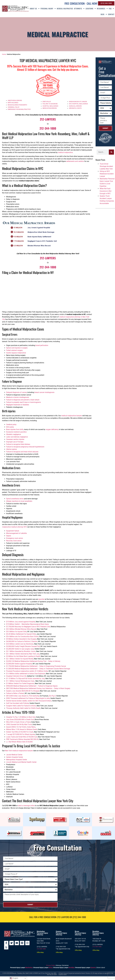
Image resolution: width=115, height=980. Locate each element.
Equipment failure (13, 531)
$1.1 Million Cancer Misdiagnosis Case (20, 681)
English (14, 978)
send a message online (26, 806)
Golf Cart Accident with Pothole (17, 703)
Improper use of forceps (15, 442)
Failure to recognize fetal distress (18, 444)
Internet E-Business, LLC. (87, 973)
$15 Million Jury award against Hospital (21, 622)
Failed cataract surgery (14, 350)
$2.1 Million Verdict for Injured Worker (20, 659)
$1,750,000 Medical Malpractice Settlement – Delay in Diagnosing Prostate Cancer (36, 666)
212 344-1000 (41, 949)
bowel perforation (42, 345)
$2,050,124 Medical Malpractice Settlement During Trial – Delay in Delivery (33, 661)
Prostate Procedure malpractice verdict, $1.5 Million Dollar (27, 671)
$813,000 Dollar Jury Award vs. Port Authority (23, 696)
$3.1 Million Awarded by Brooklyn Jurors (21, 651)
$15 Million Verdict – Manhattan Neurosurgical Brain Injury (27, 624)
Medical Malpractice (65, 9)
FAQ (112, 9)
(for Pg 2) (52, 696)
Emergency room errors (15, 538)
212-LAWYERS (48, 119)
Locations (91, 9)
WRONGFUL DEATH (75, 108)
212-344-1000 (48, 128)
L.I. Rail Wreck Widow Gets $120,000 (19, 742)
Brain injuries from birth (15, 429)
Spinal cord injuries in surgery (17, 348)
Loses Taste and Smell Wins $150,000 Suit (22, 737)
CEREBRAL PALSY (14, 107)
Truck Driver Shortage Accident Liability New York (106, 166)
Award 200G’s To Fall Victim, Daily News (21, 727)
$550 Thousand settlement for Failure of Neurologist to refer (28, 698)
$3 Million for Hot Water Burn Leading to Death (23, 656)
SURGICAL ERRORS (75, 106)
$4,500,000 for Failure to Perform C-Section (22, 641)
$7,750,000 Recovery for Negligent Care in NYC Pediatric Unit (28, 627)
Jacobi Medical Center (14, 755)
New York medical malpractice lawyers (19, 751)
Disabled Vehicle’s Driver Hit (16, 676)
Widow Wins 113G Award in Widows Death (22, 729)
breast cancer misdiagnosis (44, 392)
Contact (111, 14)
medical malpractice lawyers (72, 416)
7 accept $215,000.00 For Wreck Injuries (21, 734)
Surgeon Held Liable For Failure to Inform (21, 706)
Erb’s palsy (10, 427)
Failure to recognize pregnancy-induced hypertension (25, 447)
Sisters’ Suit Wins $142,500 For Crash (20, 732)
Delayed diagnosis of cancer (16, 392)
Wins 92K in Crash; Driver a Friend (18, 722)
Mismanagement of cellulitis (16, 533)
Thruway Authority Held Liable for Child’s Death (23, 708)
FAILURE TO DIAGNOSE (50, 104)
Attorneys (79, 9)
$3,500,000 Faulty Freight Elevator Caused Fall (23, 646)
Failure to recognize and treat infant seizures (22, 452)
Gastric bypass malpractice (16, 353)
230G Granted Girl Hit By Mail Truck (19, 724)
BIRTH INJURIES (13, 103)
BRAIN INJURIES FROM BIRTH (17, 105)
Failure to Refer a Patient (15, 693)
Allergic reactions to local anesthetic (19, 501)
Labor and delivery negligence (17, 437)
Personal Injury (48, 9)
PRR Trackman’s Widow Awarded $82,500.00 (22, 739)
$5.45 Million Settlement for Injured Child (21, 634)
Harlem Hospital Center (15, 757)
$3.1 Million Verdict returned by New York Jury (23, 654)
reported (41, 599)
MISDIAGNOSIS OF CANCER (78, 102)
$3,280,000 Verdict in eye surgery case (20, 649)
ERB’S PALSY (47, 102)
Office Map (40, 952)
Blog (104, 14)
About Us (35, 9)
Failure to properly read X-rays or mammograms (23, 402)
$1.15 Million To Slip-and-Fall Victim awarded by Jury (25, 679)
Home (4, 54)
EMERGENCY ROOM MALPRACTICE (19, 109)
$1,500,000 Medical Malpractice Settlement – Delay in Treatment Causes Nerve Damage (38, 669)
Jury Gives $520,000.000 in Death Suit (20, 720)
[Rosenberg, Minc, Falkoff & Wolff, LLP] (87, 880)
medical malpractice (65, 152)
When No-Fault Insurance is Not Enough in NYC (106, 191)
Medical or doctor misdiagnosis (18, 397)
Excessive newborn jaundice (16, 432)
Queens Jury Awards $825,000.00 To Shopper (23, 691)
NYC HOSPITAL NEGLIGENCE (78, 104)
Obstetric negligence (14, 434)
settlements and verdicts (75, 161)
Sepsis (9, 536)
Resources (102, 9)
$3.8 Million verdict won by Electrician (20, 644)
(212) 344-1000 (79, 917)
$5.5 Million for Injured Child (16, 632)
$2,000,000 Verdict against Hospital (19, 664)
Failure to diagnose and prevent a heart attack (23, 400)
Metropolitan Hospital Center (17, 760)
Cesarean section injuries (15, 439)
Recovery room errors (14, 541)
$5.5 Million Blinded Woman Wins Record (21, 629)
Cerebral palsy (11, 424)
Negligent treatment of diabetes (18, 405)
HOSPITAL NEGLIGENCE (50, 106)
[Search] (111, 152)
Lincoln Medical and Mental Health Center (21, 762)
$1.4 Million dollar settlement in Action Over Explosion (26, 674)
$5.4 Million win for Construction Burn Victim (22, 636)
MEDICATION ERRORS (50, 108)
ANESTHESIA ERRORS (15, 100)
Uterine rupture (11, 449)
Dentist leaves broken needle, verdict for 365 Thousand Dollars (29, 701)
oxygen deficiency (52, 429)
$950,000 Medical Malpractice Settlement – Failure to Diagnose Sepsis (32, 686)
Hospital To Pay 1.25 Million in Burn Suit (21, 717)
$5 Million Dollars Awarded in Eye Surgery (21, 639)
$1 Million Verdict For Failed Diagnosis (20, 683)
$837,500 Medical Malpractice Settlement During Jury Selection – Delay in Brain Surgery (38, 688)
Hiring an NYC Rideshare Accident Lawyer (107, 174)
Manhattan (29, 968)
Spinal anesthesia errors (15, 499)
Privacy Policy (51, 965)
